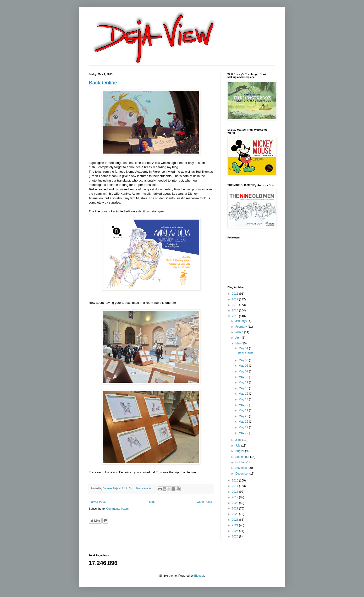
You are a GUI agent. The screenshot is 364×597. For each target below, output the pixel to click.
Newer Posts (98, 502)
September (243, 457)
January (241, 321)
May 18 (244, 399)
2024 (236, 525)
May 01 (244, 348)
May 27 (244, 427)
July (238, 446)
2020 (236, 503)
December (242, 474)
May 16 (244, 394)
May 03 (244, 360)
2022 (236, 514)
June (239, 440)
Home (152, 502)
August (240, 451)
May (238, 343)
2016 (236, 481)
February (241, 327)
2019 (236, 497)
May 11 (244, 382)
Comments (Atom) (118, 509)
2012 (236, 299)
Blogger (199, 576)
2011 (236, 294)
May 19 (244, 405)
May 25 (244, 422)
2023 (236, 520)
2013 (236, 305)
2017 (236, 486)
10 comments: (144, 488)
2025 (236, 531)
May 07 (244, 371)
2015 (236, 316)
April (239, 338)
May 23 (244, 416)
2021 (236, 509)
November (242, 468)
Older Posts (204, 502)
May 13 (244, 388)
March (240, 332)
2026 (236, 536)
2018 (236, 492)
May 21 (244, 410)
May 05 (244, 366)
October (241, 462)
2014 (236, 310)
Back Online (103, 83)
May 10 (244, 377)
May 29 (244, 433)
